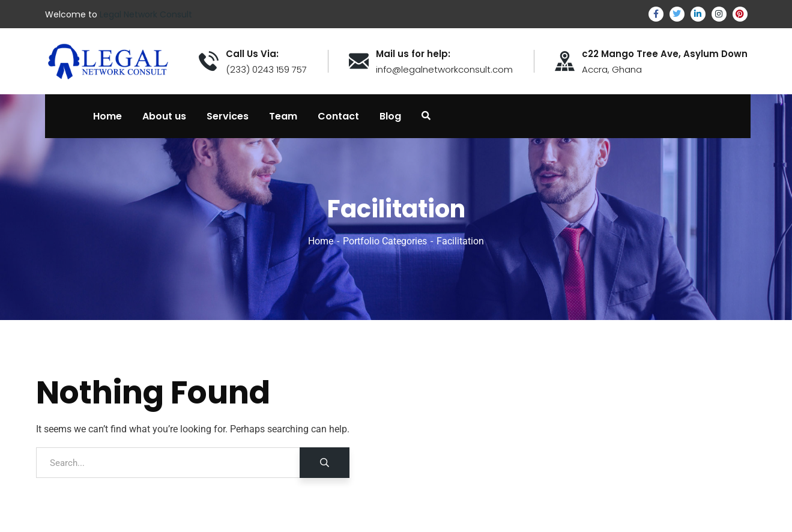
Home (321, 241)
